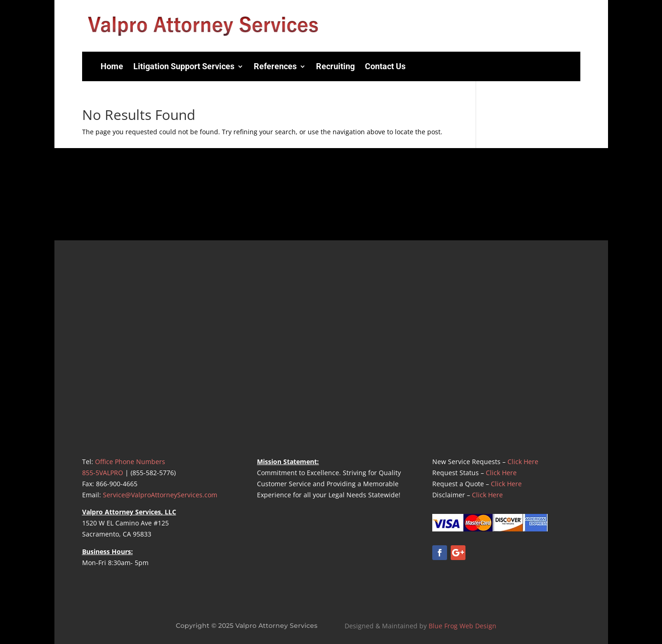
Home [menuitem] (112, 66)
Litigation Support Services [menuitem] (184, 66)
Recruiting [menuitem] (335, 66)
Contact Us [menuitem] (385, 66)
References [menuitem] (275, 66)
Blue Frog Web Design (462, 626)
